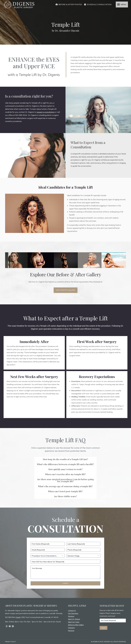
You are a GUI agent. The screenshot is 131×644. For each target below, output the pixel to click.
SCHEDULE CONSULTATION (98, 4)
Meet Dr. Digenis (74, 619)
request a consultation (46, 112)
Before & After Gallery (76, 625)
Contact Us (72, 611)
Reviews (71, 616)
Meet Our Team (74, 622)
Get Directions (73, 613)
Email (18, 617)
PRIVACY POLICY (10, 642)
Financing (71, 628)
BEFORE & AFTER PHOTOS (69, 4)
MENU (124, 4)
